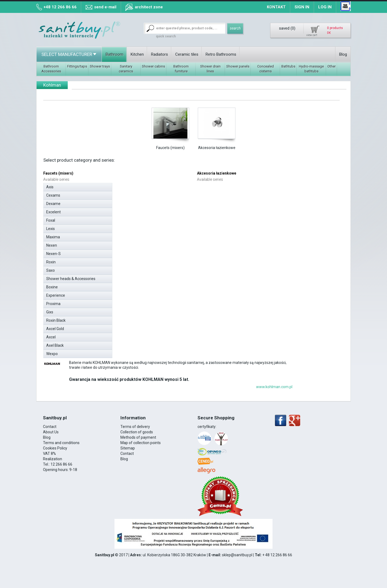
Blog (343, 54)
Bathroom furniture (181, 69)
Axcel (79, 336)
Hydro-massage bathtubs (311, 69)
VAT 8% (49, 454)
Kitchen (137, 54)
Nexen (79, 245)
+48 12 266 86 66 (60, 7)
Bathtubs (288, 66)
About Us (51, 432)
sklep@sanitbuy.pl (237, 555)
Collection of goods (137, 432)
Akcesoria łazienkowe (217, 148)
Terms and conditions (61, 443)
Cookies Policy (55, 448)
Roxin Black (79, 320)
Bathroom (114, 54)
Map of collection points (141, 443)
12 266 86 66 (61, 464)
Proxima (79, 303)
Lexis (79, 228)
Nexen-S (79, 253)
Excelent (79, 211)
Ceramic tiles (187, 54)
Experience (79, 295)
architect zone (149, 7)
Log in (325, 7)
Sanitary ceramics (126, 69)
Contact (50, 427)
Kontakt (276, 7)
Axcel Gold (79, 328)
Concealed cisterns (266, 69)
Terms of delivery (135, 427)
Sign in (302, 7)
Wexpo (79, 353)
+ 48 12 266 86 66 (277, 555)
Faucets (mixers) (170, 148)
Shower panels (238, 66)
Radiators (160, 54)
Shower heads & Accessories (79, 278)
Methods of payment (138, 437)
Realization (53, 459)
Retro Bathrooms (221, 54)
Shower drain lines (210, 69)
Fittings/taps (77, 66)
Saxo (79, 270)
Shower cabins (153, 66)
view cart (312, 35)
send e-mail (105, 7)
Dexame (79, 203)
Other (332, 66)
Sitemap (128, 448)
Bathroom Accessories (51, 69)
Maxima (79, 236)
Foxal (79, 219)
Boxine (79, 286)
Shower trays (100, 66)
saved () (287, 28)
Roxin (79, 261)
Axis (79, 186)
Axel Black (79, 345)
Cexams (79, 194)
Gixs (79, 311)
